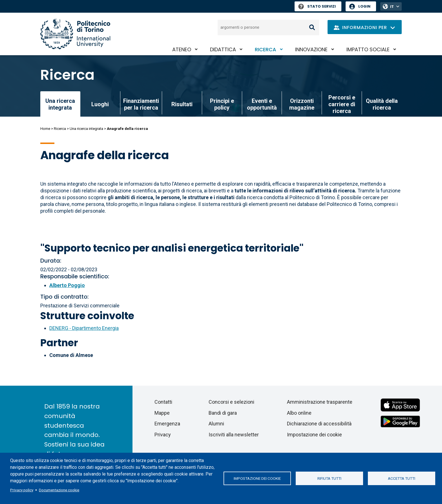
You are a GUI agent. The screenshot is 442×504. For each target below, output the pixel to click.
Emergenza (167, 424)
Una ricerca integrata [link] (60, 104)
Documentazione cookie (59, 490)
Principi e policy (222, 104)
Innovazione (311, 49)
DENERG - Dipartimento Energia (84, 328)
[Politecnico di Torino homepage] (75, 34)
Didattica (223, 49)
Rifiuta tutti (329, 478)
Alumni (216, 424)
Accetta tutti (402, 478)
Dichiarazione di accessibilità (319, 424)
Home (45, 129)
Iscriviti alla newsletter (234, 435)
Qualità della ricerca (382, 104)
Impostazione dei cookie (257, 478)
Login (364, 6)
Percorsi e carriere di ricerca (342, 104)
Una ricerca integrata (86, 129)
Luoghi (100, 104)
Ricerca (266, 49)
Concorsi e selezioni (231, 402)
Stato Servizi (317, 6)
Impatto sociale (368, 49)
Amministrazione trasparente (320, 402)
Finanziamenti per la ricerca (141, 104)
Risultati (182, 104)
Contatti (163, 402)
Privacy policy (22, 490)
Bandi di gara (223, 413)
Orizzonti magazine (302, 104)
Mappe (162, 413)
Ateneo (182, 49)
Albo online (299, 413)
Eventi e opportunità (262, 104)
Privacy (163, 435)
